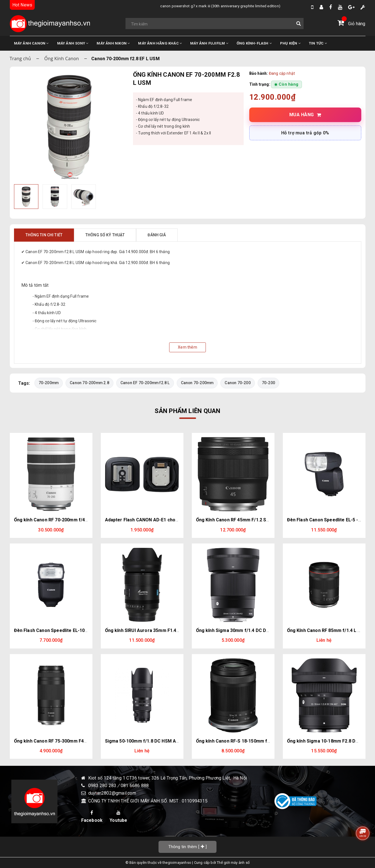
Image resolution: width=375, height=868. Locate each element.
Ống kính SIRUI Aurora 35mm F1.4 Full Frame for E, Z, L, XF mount (175, 630)
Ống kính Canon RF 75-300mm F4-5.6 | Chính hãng (67, 741)
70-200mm (49, 383)
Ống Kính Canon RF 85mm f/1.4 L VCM (327, 630)
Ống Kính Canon (62, 59)
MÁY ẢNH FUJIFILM (209, 43)
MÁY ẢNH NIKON (113, 43)
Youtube (118, 817)
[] (188, 847)
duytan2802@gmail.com (112, 793)
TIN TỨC (318, 43)
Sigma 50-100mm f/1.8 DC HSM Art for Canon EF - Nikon (165, 741)
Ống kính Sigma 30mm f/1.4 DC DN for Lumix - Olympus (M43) (262, 630)
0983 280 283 (103, 786)
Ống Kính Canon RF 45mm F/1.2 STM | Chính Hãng (249, 520)
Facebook (92, 817)
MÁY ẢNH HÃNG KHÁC (160, 43)
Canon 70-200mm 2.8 (90, 383)
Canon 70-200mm (198, 383)
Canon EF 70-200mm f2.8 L (145, 383)
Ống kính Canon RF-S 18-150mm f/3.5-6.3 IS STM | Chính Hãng (262, 741)
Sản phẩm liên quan (187, 411)
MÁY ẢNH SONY (73, 43)
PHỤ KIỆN (290, 43)
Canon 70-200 (238, 383)
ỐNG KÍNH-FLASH (254, 43)
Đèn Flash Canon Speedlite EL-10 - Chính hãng (63, 630)
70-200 (270, 383)
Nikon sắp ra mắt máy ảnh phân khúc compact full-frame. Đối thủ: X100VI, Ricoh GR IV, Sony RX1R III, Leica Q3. (237, 6)
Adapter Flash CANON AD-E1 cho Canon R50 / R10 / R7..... (166, 520)
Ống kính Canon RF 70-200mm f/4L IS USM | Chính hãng (73, 520)
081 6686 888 (135, 786)
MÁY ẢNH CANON (31, 43)
